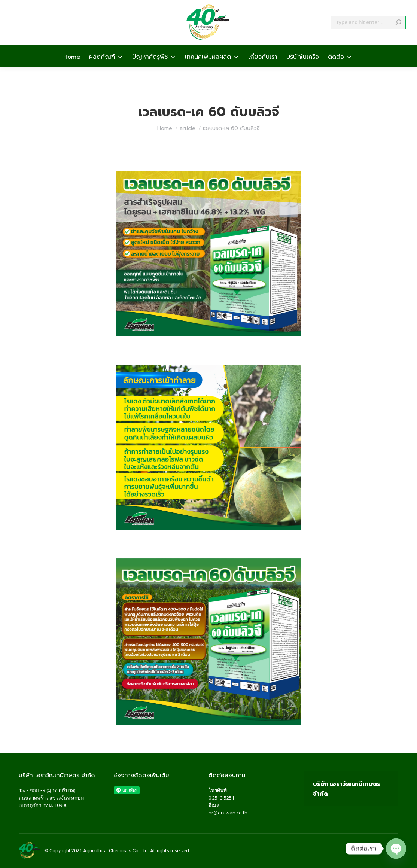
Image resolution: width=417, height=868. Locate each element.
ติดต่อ (340, 70)
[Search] (368, 36)
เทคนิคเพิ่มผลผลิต (212, 70)
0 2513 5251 (221, 798)
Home (72, 70)
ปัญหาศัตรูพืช (154, 70)
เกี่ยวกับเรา (263, 70)
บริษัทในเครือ (303, 70)
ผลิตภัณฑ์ (106, 70)
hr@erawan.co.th (228, 813)
